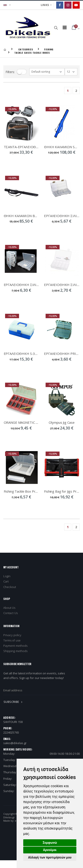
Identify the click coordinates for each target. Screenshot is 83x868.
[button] (56, 28)
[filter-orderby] (47, 72)
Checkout (10, 587)
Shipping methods (15, 651)
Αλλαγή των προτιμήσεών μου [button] (50, 857)
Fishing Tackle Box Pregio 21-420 (29, 491)
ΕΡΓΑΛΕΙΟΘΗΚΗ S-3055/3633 (27, 354)
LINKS (45, 5)
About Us (9, 608)
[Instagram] (68, 5)
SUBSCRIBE (14, 702)
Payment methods (15, 646)
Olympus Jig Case (62, 422)
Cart (6, 581)
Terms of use (12, 640)
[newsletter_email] (41, 690)
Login (7, 576)
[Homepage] (5, 49)
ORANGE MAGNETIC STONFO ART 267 (33, 422)
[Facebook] (60, 5)
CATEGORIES (26, 49)
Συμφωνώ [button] (50, 843)
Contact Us (11, 613)
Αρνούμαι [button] (50, 850)
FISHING (49, 49)
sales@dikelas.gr (15, 743)
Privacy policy (12, 635)
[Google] (76, 5)
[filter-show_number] (71, 72)
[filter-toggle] (22, 72)
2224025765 (11, 732)
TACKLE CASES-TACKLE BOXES (32, 53)
